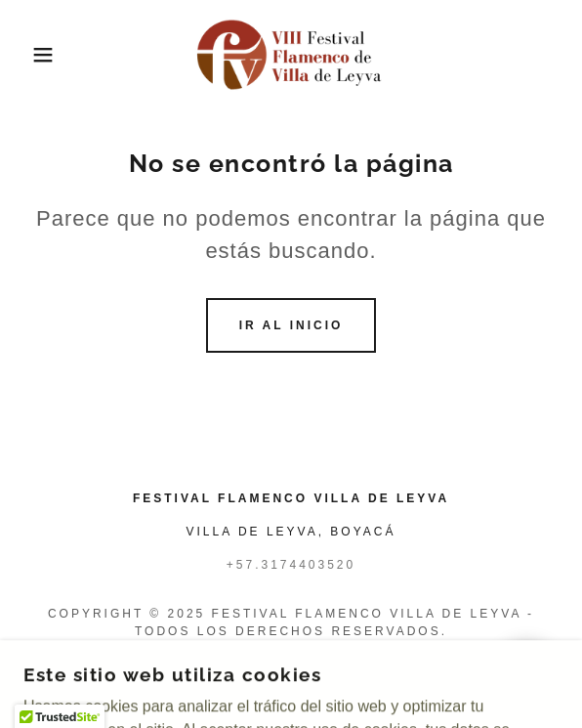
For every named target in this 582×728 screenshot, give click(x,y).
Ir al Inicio (291, 325)
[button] (40, 55)
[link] (291, 55)
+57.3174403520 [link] (291, 565)
